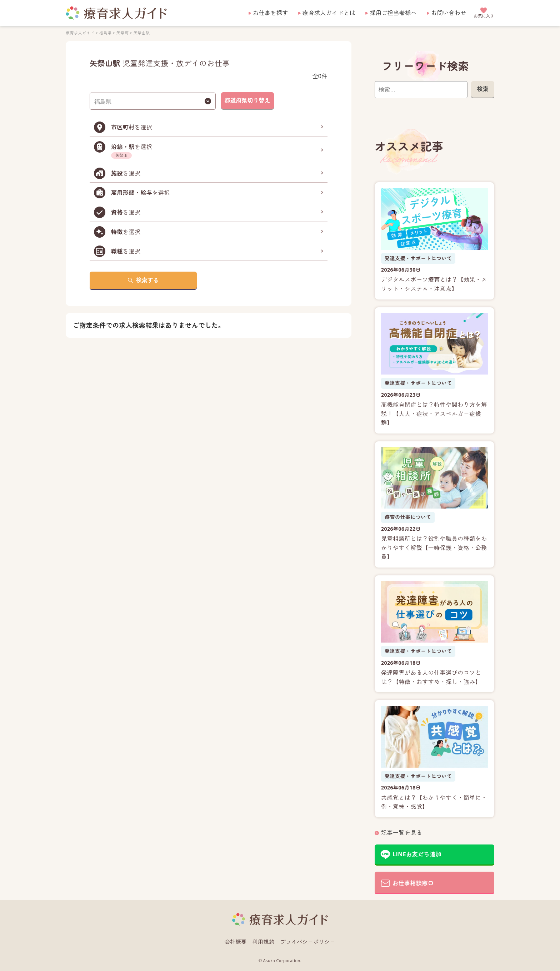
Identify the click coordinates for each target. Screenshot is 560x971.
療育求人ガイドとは (329, 13)
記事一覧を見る (402, 833)
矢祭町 (122, 33)
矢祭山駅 (142, 33)
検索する (147, 280)
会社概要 (236, 942)
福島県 (105, 33)
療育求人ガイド (80, 33)
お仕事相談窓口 (413, 883)
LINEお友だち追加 (417, 854)
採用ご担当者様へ (393, 13)
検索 (482, 89)
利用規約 (264, 942)
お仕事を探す (271, 13)
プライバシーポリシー (308, 942)
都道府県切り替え (247, 100)
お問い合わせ (449, 13)
